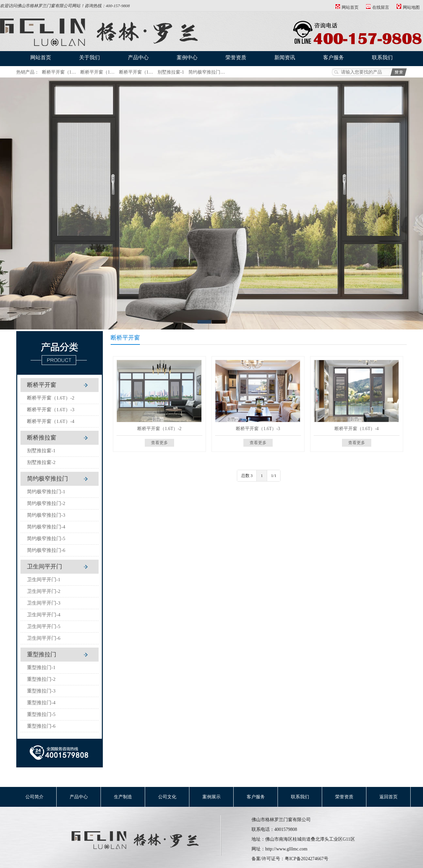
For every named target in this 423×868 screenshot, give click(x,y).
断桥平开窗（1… (59, 72)
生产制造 (123, 797)
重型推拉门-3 (41, 691)
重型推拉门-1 (41, 667)
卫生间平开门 (45, 567)
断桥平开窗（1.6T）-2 (51, 398)
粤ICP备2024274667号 (307, 859)
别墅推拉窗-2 (41, 462)
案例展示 (211, 797)
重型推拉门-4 (41, 703)
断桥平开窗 (42, 385)
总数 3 (247, 476)
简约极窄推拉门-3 (46, 515)
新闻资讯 (285, 57)
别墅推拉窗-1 (171, 72)
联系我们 (382, 57)
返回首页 (389, 797)
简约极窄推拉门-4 (46, 527)
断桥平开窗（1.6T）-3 (51, 410)
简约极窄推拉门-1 (46, 492)
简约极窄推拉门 (48, 479)
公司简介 (34, 797)
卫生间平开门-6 (44, 638)
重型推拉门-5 (41, 714)
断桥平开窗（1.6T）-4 (51, 421)
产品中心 (138, 57)
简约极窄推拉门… (207, 72)
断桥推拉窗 (42, 438)
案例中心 (187, 57)
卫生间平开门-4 (44, 615)
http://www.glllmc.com (286, 849)
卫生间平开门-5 (44, 626)
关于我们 (89, 57)
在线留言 (378, 7)
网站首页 (347, 7)
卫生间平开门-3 (44, 603)
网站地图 (408, 7)
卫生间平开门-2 (44, 591)
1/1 (274, 476)
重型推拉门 (42, 654)
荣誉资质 (236, 57)
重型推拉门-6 (41, 726)
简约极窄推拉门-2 (46, 503)
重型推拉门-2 (41, 679)
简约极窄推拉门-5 (46, 539)
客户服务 (334, 57)
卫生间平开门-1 (44, 580)
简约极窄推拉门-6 (46, 550)
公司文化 (167, 797)
